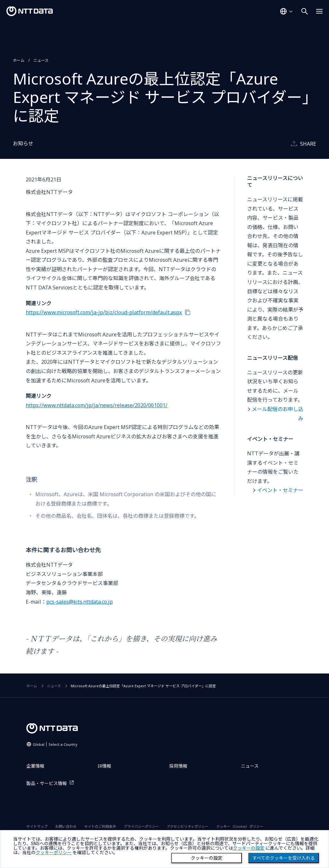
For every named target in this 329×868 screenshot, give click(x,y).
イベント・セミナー (280, 490)
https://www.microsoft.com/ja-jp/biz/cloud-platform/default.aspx (104, 312)
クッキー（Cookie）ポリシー (240, 826)
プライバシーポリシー (141, 826)
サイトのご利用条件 (100, 826)
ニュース (41, 60)
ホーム (19, 60)
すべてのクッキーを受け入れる (284, 858)
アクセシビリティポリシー (188, 826)
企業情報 (35, 766)
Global (55, 744)
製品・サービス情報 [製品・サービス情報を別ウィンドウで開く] (47, 783)
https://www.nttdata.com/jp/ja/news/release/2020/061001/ (97, 405)
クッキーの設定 (207, 858)
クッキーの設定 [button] (249, 848)
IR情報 (104, 766)
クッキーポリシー (54, 853)
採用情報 (178, 766)
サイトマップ (37, 826)
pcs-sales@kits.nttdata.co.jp (80, 602)
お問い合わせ (66, 826)
